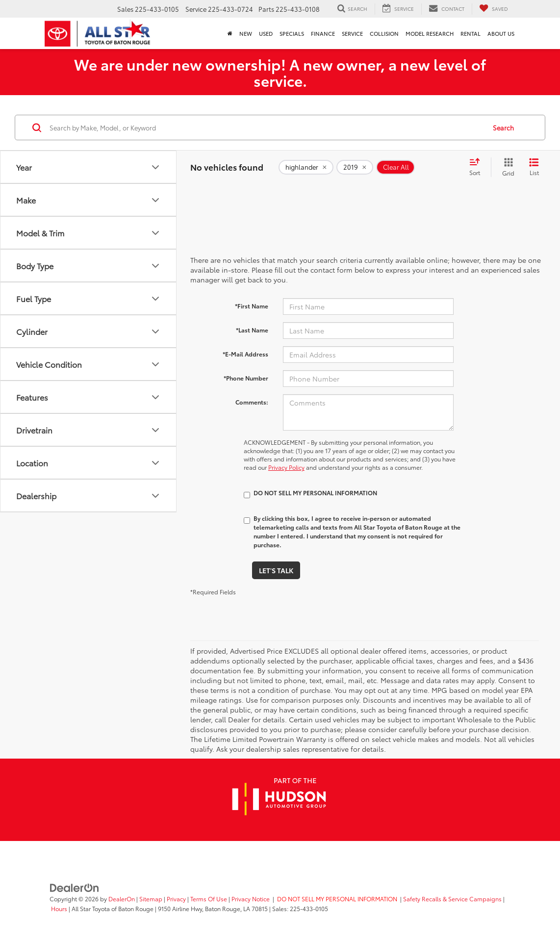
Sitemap (151, 899)
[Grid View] (506, 167)
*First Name (252, 306)
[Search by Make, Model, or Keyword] (266, 127)
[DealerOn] (75, 887)
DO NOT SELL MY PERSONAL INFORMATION (337, 899)
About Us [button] (501, 33)
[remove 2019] (355, 167)
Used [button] (266, 33)
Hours (59, 908)
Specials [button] (292, 33)
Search (503, 127)
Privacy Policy (286, 467)
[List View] (534, 167)
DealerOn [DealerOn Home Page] (122, 899)
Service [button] (352, 33)
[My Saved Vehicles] (494, 9)
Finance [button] (323, 33)
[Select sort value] (478, 167)
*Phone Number (246, 378)
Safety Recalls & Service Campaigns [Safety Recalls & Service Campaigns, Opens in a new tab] (452, 899)
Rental (471, 33)
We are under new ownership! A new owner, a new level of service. (280, 72)
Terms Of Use (209, 899)
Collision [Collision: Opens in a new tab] (384, 33)
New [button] (246, 33)
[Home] (230, 33)
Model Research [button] (430, 33)
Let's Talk (276, 570)
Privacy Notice (251, 899)
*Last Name (252, 330)
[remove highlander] (306, 167)
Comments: (252, 402)
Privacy (176, 899)
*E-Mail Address (245, 354)
